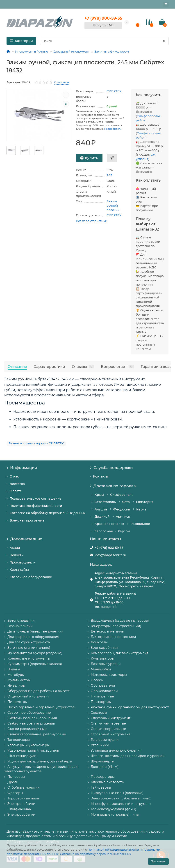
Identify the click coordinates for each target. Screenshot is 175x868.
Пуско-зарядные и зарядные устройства (41, 707)
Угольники (100, 745)
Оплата (16, 491)
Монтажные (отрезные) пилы (115, 815)
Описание (17, 367)
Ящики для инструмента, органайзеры (40, 761)
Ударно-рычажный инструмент (33, 750)
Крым (99, 495)
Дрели (13, 782)
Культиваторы (103, 658)
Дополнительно (25, 539)
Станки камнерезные (108, 723)
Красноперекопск (109, 524)
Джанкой (102, 517)
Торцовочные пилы (24, 798)
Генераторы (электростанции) (116, 626)
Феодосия (122, 509)
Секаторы (99, 713)
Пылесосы (16, 777)
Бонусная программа (27, 520)
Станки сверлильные (108, 729)
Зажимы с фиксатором (112, 51)
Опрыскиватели (104, 691)
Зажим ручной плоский (113, 205)
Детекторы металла (107, 631)
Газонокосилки (20, 626)
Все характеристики (92, 221)
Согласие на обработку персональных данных (95, 854)
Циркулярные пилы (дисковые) (117, 793)
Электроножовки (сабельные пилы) (121, 798)
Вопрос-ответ (117, 367)
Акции (15, 548)
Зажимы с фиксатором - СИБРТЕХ (36, 443)
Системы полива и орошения (32, 718)
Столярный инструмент (110, 734)
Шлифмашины (19, 809)
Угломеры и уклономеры (28, 745)
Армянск (123, 517)
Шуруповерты (103, 761)
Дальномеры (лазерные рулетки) (35, 631)
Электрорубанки (21, 815)
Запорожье (104, 531)
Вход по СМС (103, 25)
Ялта (126, 502)
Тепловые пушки (105, 740)
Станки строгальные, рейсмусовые (37, 734)
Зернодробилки (104, 648)
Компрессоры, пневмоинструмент (119, 653)
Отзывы (83, 367)
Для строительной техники (113, 637)
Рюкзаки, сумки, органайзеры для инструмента (130, 707)
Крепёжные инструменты (29, 658)
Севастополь (105, 502)
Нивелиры (16, 686)
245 (109, 175)
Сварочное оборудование (31, 577)
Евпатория (145, 502)
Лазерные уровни (106, 664)
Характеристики (49, 367)
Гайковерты (101, 787)
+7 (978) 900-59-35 (109, 548)
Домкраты (99, 642)
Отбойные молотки (24, 787)
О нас (14, 476)
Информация (22, 468)
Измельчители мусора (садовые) (35, 653)
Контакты (101, 476)
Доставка (17, 484)
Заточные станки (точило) (29, 648)
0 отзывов (62, 82)
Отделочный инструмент (28, 696)
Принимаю (158, 861)
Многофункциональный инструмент (121, 804)
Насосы (97, 680)
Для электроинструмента (29, 642)
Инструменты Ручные (31, 51)
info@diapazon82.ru (110, 555)
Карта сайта (19, 570)
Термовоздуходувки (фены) (114, 809)
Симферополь (122, 495)
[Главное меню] (166, 4)
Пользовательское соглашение (36, 499)
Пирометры (17, 702)
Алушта (101, 509)
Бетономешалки (21, 621)
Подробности (113, 129)
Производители (23, 562)
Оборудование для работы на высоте (39, 691)
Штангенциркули (22, 756)
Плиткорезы (101, 702)
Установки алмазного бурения (116, 750)
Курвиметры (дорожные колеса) (35, 664)
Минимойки (101, 669)
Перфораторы (103, 777)
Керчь (141, 509)
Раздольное (140, 524)
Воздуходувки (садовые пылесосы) (120, 621)
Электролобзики (21, 804)
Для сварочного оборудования (33, 637)
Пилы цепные (102, 696)
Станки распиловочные (27, 729)
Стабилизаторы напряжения (31, 723)
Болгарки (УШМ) (105, 767)
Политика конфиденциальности (36, 506)
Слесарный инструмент (71, 51)
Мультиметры (19, 680)
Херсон (124, 531)
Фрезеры (15, 793)
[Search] (104, 41)
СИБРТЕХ (114, 91)
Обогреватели (103, 686)
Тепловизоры (19, 740)
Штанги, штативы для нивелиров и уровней (128, 756)
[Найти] (164, 41)
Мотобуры (16, 675)
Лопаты (14, 669)
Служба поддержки (111, 468)
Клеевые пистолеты (108, 782)
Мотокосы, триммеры (109, 675)
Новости (17, 555)
